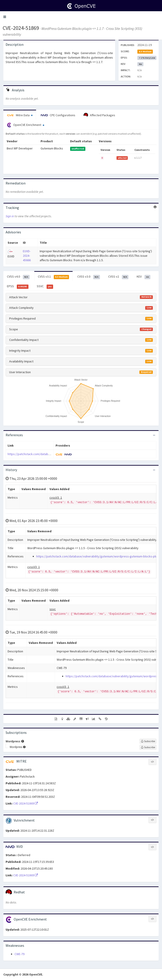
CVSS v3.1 (54, 277)
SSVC (45, 286)
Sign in (10, 216)
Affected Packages (99, 115)
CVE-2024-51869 (21, 28)
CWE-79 (19, 954)
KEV (144, 277)
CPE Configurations (58, 115)
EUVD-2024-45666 (27, 256)
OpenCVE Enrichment (26, 125)
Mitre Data (20, 115)
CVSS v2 (118, 277)
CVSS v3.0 (89, 277)
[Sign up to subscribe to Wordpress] (148, 741)
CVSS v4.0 (18, 277)
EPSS (18, 286)
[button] (5, 17)
